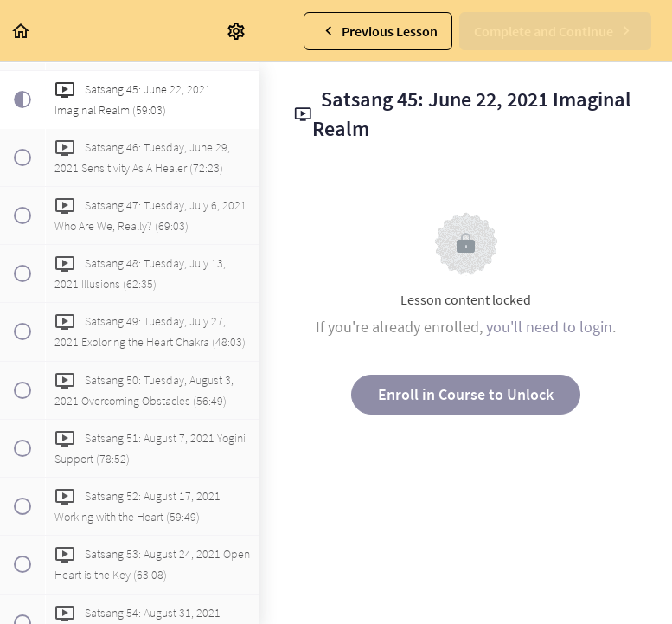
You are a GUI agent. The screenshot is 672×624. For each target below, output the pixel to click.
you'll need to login (549, 327)
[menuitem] (237, 31)
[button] (22, 31)
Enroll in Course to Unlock (466, 394)
